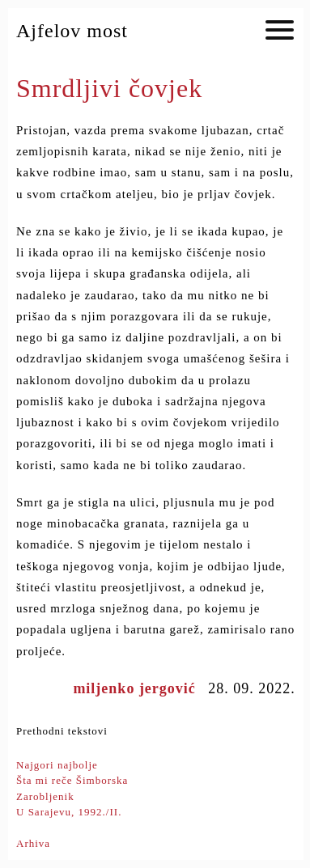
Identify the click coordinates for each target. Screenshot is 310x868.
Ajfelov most (72, 31)
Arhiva (33, 843)
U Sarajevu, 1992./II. (69, 812)
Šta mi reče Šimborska (72, 780)
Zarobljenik (45, 796)
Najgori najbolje (57, 765)
